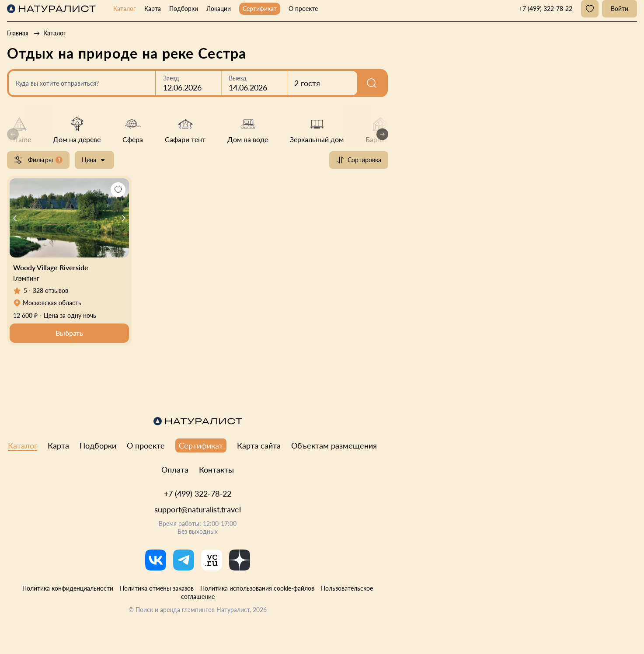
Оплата (175, 470)
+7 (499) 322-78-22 (198, 494)
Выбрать (69, 333)
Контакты (216, 470)
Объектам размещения (334, 445)
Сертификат (260, 9)
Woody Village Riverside (51, 267)
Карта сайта (259, 445)
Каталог (125, 9)
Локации (219, 9)
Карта (153, 9)
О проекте (303, 9)
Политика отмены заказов (157, 588)
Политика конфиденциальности (68, 588)
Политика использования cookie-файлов (257, 588)
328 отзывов (50, 290)
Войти (620, 9)
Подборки (184, 9)
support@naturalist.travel (198, 509)
